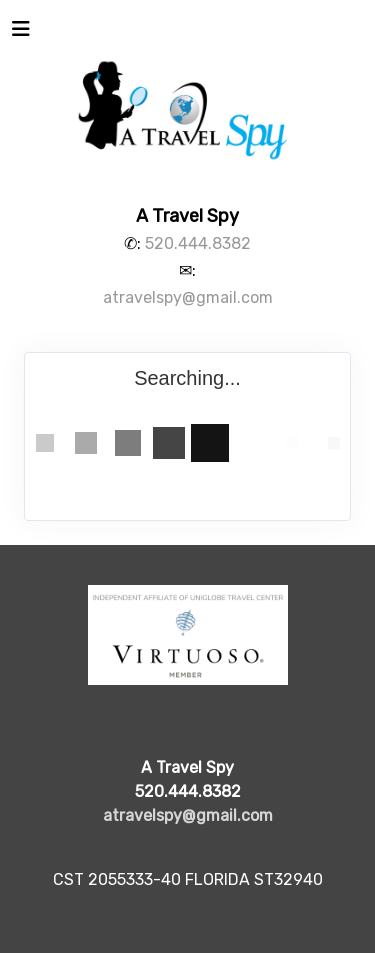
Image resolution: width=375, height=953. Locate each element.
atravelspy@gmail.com (188, 297)
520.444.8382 (198, 243)
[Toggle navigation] (21, 34)
